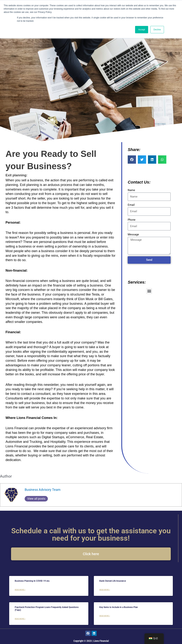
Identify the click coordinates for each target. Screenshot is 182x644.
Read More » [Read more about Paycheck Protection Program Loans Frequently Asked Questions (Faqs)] (20, 619)
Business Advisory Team (43, 490)
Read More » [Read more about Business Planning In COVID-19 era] (20, 590)
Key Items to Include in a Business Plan (119, 607)
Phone (132, 220)
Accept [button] (142, 30)
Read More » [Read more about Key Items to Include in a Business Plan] (105, 616)
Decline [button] (157, 30)
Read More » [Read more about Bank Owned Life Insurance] (105, 590)
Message (133, 234)
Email (131, 205)
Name (131, 190)
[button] (132, 160)
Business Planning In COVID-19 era (32, 581)
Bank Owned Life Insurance (113, 581)
